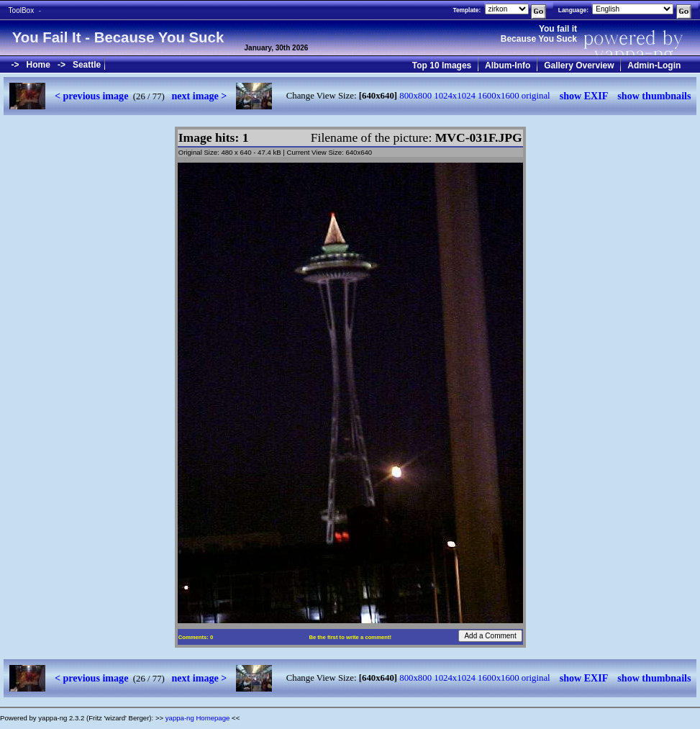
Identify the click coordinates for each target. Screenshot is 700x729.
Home (38, 65)
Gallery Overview (579, 65)
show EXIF (584, 96)
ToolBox (22, 10)
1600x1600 (499, 96)
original (536, 96)
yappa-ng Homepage (198, 718)
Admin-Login (654, 65)
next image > (199, 96)
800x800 (415, 96)
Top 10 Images (442, 65)
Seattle (87, 65)
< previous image (91, 96)
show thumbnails (654, 96)
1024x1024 (455, 96)
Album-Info (508, 65)
